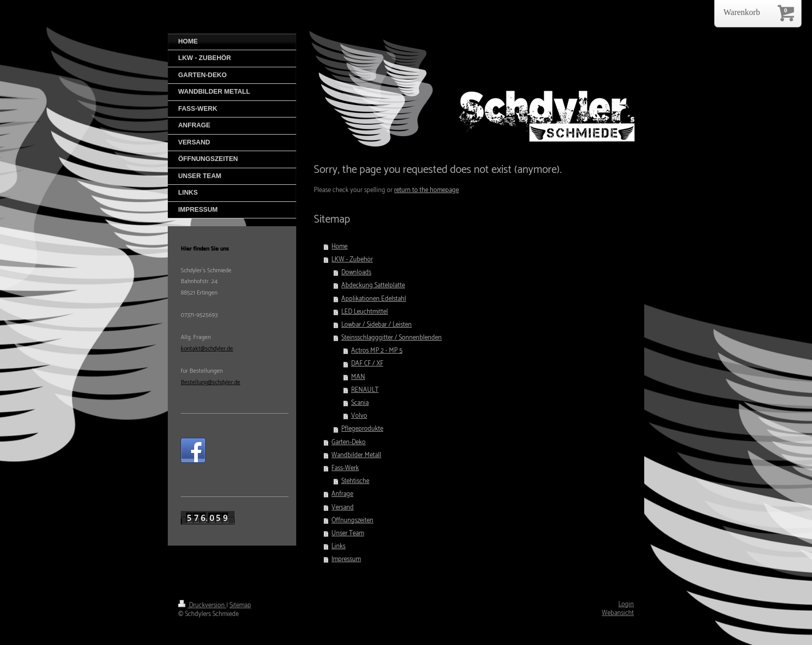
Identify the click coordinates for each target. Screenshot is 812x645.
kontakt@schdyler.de (207, 349)
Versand (343, 508)
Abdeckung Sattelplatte (373, 285)
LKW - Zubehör (352, 260)
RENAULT (365, 390)
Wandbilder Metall (356, 455)
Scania (360, 403)
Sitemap (240, 605)
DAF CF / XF (367, 364)
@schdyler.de (224, 382)
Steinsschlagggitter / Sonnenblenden (392, 338)
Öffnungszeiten (352, 521)
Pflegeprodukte (362, 429)
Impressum (346, 559)
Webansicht (618, 613)
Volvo (359, 416)
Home (339, 247)
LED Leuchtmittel (365, 312)
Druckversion (202, 605)
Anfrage (342, 494)
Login (626, 604)
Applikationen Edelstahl (374, 299)
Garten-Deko (349, 442)
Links (338, 546)
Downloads (356, 273)
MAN (358, 377)
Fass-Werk (345, 468)
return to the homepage (426, 190)
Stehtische (355, 481)
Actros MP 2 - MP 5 (377, 351)
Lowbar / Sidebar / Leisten (376, 325)
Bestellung (194, 382)
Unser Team (348, 533)
